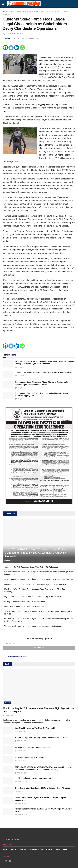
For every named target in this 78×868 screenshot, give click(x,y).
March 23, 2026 (21, 782)
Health (8, 703)
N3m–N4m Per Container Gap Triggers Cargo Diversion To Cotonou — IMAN (35, 584)
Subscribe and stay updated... (39, 639)
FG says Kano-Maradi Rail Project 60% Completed (25, 602)
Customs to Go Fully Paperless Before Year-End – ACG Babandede (43, 372)
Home (5, 12)
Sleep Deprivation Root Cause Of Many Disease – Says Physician (43, 788)
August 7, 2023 (20, 38)
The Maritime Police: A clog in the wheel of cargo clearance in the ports (33, 626)
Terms (65, 849)
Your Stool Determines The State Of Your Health (35, 728)
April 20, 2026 (20, 741)
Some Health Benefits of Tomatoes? (30, 757)
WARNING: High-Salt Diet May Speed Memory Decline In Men (41, 738)
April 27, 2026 (8, 715)
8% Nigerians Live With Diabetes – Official (33, 748)
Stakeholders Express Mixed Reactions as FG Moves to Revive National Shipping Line (39, 579)
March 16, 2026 (21, 804)
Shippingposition (14, 840)
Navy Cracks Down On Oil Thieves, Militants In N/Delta (26, 607)
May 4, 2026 (19, 367)
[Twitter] (11, 48)
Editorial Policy (47, 849)
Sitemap (57, 849)
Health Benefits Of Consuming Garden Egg (33, 778)
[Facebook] (5, 48)
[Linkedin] (17, 48)
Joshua (8, 38)
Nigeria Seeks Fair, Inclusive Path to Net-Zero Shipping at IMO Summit (33, 597)
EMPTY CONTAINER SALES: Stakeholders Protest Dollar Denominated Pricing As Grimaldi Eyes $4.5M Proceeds (36, 553)
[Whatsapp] (22, 48)
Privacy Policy (34, 849)
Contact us (22, 849)
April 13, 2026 (20, 761)
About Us (13, 849)
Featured (31, 38)
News (37, 38)
